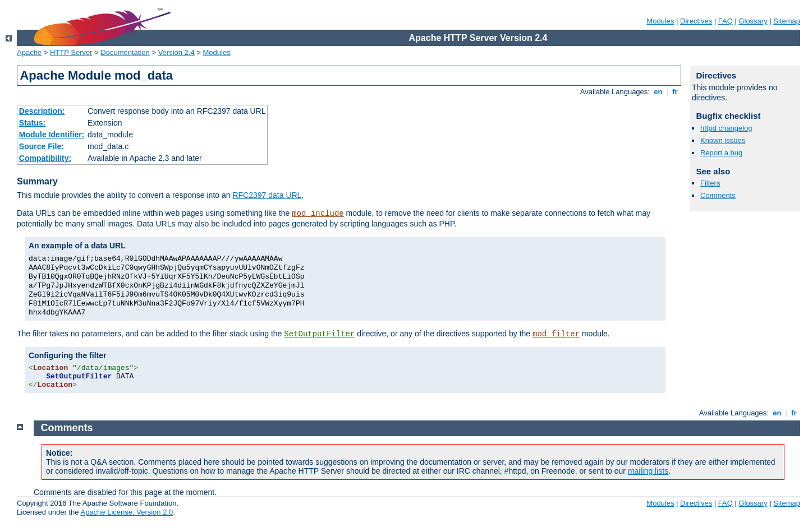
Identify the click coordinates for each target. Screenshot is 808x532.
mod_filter (556, 334)
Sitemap (787, 21)
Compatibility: (45, 158)
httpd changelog (726, 128)
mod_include (318, 214)
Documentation (125, 52)
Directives (696, 21)
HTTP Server (71, 52)
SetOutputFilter (319, 334)
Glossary (753, 21)
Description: (42, 111)
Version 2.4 (176, 52)
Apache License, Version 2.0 (127, 512)
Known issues (723, 140)
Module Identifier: (52, 135)
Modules (660, 21)
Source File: (42, 146)
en (658, 92)
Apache (29, 52)
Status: (32, 123)
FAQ (726, 21)
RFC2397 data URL (267, 195)
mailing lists (648, 471)
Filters (710, 183)
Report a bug (721, 153)
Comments (718, 195)
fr (675, 92)
